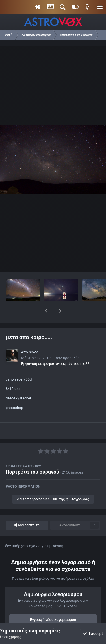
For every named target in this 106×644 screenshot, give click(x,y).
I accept (93, 634)
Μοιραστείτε (27, 510)
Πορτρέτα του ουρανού (32, 457)
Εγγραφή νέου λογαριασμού (53, 605)
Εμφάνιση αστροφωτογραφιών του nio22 (55, 349)
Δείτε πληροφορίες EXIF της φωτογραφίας (53, 484)
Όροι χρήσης (11, 637)
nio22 (33, 337)
